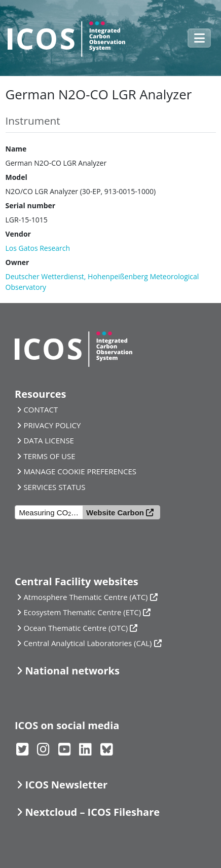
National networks (72, 671)
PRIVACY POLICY (52, 425)
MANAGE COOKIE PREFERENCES (80, 471)
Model (16, 177)
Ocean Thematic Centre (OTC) (76, 628)
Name (16, 149)
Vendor (18, 234)
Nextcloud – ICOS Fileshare (92, 812)
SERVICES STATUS (54, 487)
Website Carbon (115, 513)
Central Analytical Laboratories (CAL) (87, 643)
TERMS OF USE (49, 456)
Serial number (31, 205)
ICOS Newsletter (66, 785)
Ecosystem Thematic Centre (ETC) (82, 612)
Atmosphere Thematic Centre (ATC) (85, 597)
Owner (17, 262)
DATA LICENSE (49, 440)
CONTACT (41, 409)
